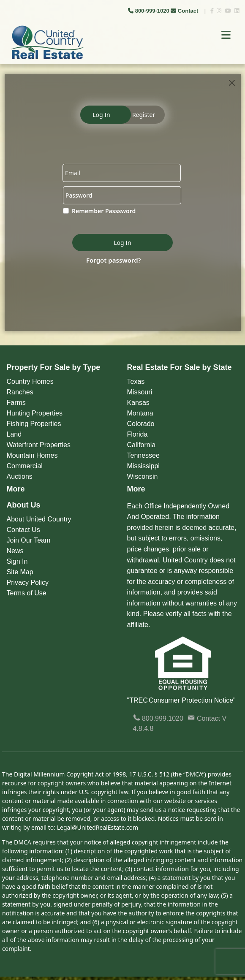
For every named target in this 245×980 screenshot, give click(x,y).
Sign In (17, 561)
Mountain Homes (32, 455)
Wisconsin (143, 476)
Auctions (20, 476)
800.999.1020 (158, 718)
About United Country (39, 519)
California (142, 445)
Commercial (25, 466)
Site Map (20, 572)
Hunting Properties (35, 413)
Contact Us (23, 530)
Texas (136, 381)
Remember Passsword (104, 211)
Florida (137, 434)
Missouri (140, 392)
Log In (101, 115)
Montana (140, 413)
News (15, 551)
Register (144, 115)
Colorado (141, 424)
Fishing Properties (34, 424)
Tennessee (143, 455)
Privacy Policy (28, 582)
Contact (185, 11)
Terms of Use (27, 593)
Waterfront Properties (39, 445)
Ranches (20, 392)
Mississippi (143, 466)
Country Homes (30, 381)
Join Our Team (29, 540)
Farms (16, 403)
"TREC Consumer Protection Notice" (181, 700)
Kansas (138, 403)
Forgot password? (114, 260)
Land (14, 434)
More (16, 489)
